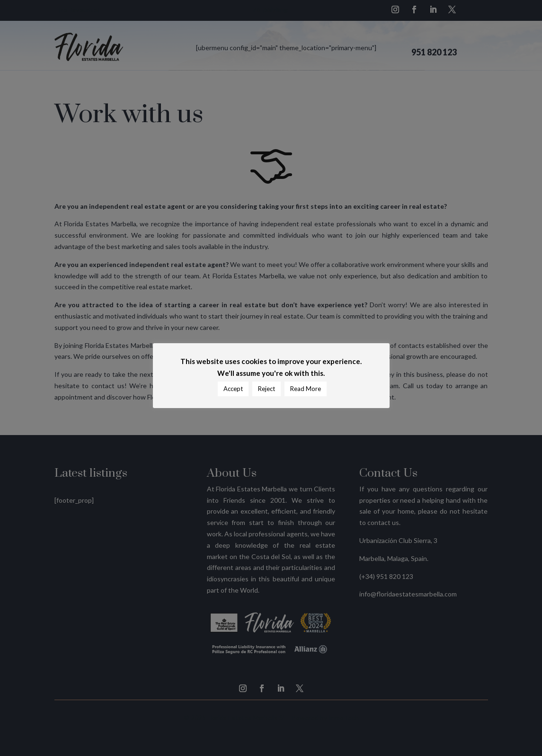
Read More (306, 389)
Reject (267, 389)
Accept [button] (233, 389)
